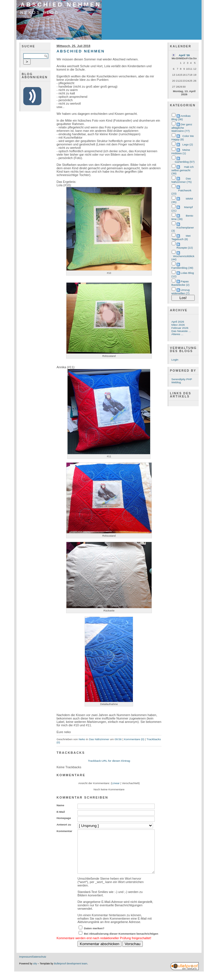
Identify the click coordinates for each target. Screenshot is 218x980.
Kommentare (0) (134, 739)
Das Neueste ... (181, 331)
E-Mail (61, 812)
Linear (116, 783)
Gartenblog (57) (185, 162)
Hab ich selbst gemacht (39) (183, 170)
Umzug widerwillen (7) (181, 292)
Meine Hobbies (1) (181, 152)
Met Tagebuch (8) (181, 237)
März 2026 (178, 325)
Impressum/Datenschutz (33, 965)
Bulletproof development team (71, 972)
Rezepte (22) (185, 248)
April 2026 (178, 322)
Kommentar (64, 831)
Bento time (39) (182, 217)
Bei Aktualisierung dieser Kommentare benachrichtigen (121, 942)
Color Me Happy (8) (183, 138)
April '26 (184, 55)
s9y (35, 972)
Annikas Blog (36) (181, 118)
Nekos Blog (40, 12)
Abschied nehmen (61, 5)
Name (60, 805)
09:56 (118, 739)
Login (175, 360)
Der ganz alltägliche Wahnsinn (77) (182, 128)
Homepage (64, 818)
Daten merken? (94, 937)
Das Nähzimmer (99, 739)
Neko (82, 739)
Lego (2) (188, 144)
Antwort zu (64, 825)
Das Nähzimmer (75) (182, 180)
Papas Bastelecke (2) (180, 283)
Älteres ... (177, 334)
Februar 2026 (180, 328)
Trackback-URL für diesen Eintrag (109, 761)
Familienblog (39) (182, 268)
